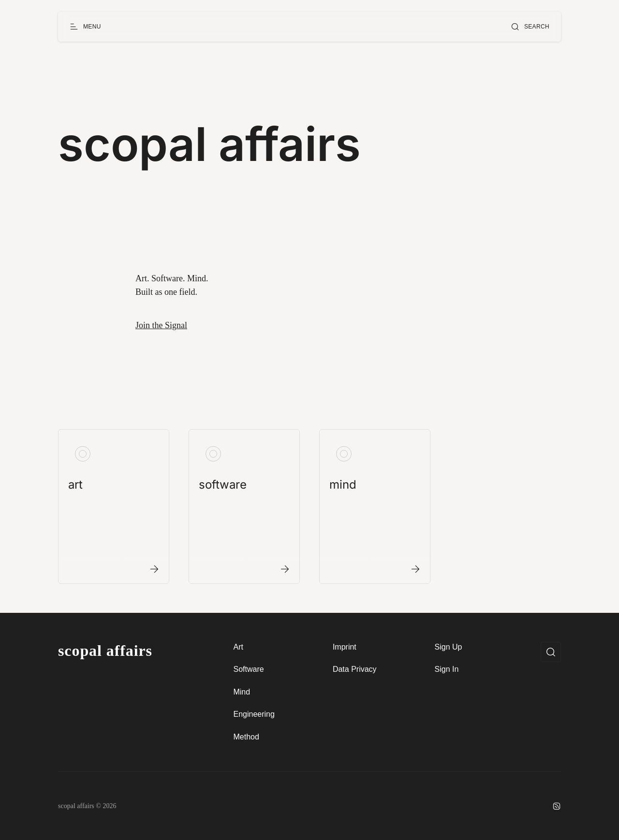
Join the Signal (161, 325)
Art (238, 647)
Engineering (254, 714)
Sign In (447, 669)
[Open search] (530, 27)
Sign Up (449, 647)
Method (246, 737)
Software (248, 669)
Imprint (345, 647)
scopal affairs (105, 651)
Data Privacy (355, 669)
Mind (242, 692)
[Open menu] (85, 27)
